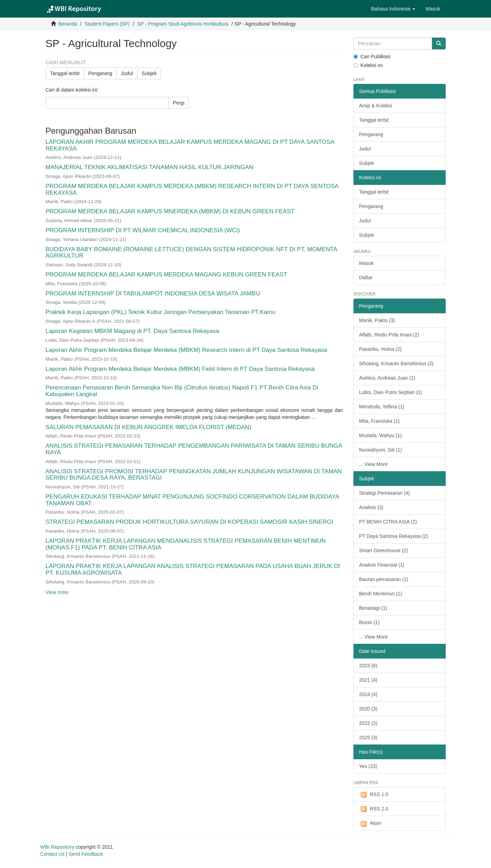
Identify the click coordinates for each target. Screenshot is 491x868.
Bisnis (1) (369, 622)
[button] (393, 9)
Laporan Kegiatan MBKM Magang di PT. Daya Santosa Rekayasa (132, 331)
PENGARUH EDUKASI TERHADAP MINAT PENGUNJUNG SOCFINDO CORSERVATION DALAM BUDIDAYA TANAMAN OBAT (192, 500)
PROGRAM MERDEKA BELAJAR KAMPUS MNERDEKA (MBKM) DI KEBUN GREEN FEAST (170, 211)
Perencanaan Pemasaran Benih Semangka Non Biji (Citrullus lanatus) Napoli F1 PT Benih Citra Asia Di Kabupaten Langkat (182, 391)
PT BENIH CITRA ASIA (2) (388, 522)
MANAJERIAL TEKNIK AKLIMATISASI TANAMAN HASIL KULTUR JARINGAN (150, 167)
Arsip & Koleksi (376, 106)
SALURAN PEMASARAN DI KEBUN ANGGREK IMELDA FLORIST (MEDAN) (148, 427)
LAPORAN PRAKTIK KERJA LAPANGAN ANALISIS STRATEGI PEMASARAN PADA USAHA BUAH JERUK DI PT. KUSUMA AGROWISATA (193, 569)
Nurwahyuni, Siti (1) (380, 450)
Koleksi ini (368, 65)
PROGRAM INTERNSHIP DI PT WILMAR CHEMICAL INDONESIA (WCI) (143, 230)
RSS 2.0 (374, 809)
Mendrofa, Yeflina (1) (382, 407)
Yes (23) (368, 766)
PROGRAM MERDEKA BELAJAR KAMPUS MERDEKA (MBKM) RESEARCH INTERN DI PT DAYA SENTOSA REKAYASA (192, 189)
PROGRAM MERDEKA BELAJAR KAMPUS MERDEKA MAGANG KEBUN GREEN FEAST (166, 275)
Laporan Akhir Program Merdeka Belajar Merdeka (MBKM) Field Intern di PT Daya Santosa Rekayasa (180, 369)
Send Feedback (86, 854)
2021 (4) (368, 680)
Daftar (366, 278)
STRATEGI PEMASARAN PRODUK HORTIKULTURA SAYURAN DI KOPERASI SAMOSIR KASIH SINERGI (190, 522)
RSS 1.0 (374, 795)
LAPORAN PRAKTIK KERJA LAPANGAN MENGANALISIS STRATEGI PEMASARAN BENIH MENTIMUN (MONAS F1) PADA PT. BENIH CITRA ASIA (186, 544)
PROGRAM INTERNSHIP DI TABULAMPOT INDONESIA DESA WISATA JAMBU (153, 293)
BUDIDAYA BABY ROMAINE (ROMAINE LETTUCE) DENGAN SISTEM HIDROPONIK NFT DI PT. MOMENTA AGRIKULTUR (191, 253)
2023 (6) (368, 666)
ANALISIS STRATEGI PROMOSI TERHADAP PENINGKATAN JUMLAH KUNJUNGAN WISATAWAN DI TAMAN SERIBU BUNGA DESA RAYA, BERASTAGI (194, 475)
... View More (373, 464)
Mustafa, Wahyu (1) (380, 435)
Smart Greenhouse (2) (383, 550)
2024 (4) (368, 694)
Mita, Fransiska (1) (379, 421)
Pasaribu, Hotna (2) (380, 349)
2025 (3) (368, 737)
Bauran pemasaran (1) (384, 579)
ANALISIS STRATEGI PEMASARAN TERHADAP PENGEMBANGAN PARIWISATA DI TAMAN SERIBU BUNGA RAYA (194, 449)
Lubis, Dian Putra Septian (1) (391, 392)
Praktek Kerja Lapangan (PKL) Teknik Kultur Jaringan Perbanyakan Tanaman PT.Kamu (161, 312)
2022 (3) (368, 723)
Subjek (149, 73)
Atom (370, 823)
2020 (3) (368, 709)
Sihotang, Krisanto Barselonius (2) (396, 363)
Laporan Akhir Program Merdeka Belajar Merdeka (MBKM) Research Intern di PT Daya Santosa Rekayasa (187, 350)
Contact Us (52, 854)
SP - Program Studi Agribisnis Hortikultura (183, 24)
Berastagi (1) (373, 608)
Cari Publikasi (372, 56)
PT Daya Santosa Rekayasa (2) (394, 536)
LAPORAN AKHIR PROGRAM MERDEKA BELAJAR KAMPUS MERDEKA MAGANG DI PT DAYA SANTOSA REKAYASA (190, 145)
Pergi (179, 103)
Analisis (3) (371, 507)
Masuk (366, 263)
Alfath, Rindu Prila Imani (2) (389, 335)
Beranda (68, 24)
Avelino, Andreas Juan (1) (387, 378)
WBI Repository (57, 847)
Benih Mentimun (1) (380, 594)
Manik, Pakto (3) (377, 320)
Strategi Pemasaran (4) (384, 493)
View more (57, 592)
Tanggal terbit (65, 73)
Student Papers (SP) (107, 24)
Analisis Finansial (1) (382, 565)
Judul (127, 73)
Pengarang (101, 73)
